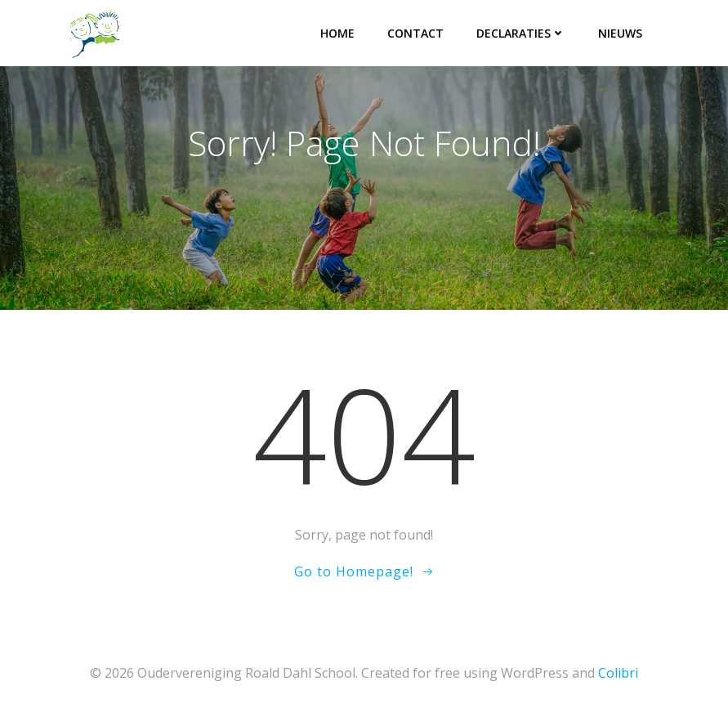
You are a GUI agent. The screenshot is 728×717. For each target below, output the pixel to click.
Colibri (618, 673)
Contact (415, 33)
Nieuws (620, 33)
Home (337, 33)
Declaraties (521, 33)
